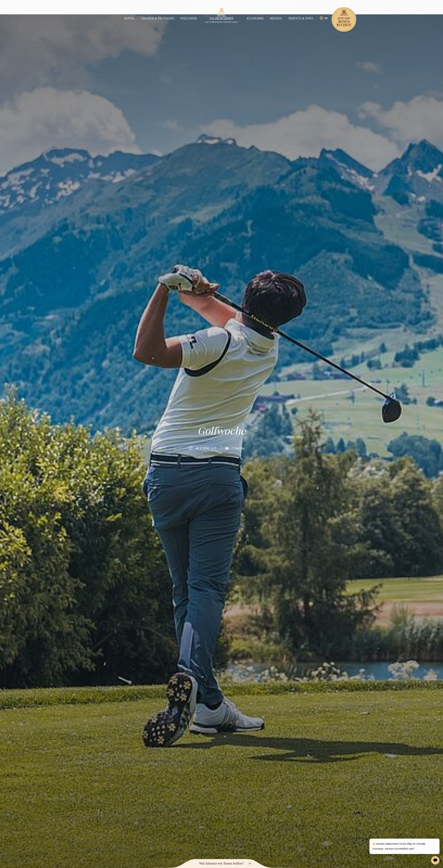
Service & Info (301, 18)
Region (276, 18)
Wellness (189, 18)
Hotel (129, 18)
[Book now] (344, 20)
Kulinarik (255, 18)
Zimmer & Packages (158, 18)
